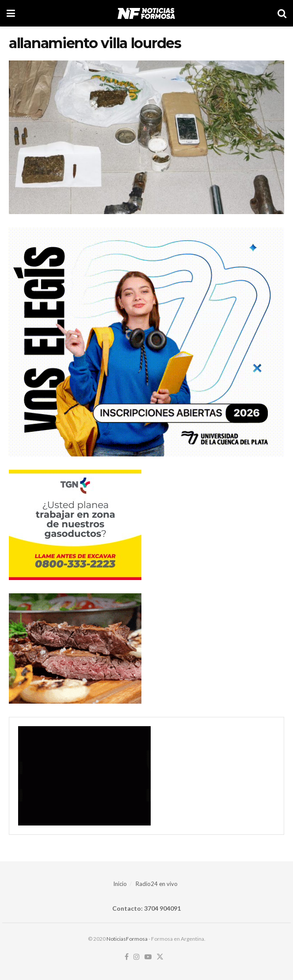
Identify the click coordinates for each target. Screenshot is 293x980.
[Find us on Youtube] (148, 957)
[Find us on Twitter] (160, 957)
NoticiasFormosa (127, 939)
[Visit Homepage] (146, 13)
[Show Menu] (11, 13)
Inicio (120, 884)
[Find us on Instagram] (137, 957)
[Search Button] (282, 13)
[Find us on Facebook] (127, 957)
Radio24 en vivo (157, 884)
